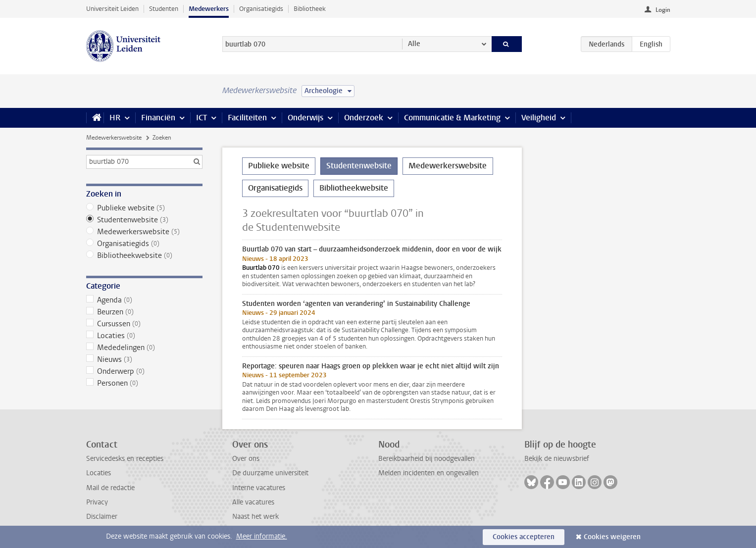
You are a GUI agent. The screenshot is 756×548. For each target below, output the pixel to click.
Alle (414, 44)
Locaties (144, 336)
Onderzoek (364, 118)
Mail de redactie (110, 488)
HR (115, 118)
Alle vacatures (253, 502)
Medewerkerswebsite (114, 138)
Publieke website (144, 208)
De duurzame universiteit (270, 473)
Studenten (164, 9)
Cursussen (144, 324)
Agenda (144, 300)
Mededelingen (144, 348)
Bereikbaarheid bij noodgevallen (427, 459)
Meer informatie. (262, 536)
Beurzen (144, 312)
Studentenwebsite (144, 220)
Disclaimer (102, 517)
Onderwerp (144, 371)
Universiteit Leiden (112, 9)
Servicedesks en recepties (125, 459)
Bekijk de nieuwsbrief (557, 459)
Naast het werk (255, 517)
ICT (202, 118)
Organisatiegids (261, 9)
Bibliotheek (310, 9)
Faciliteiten (247, 118)
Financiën (158, 118)
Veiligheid (539, 118)
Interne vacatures (259, 488)
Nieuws (144, 359)
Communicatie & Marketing (452, 118)
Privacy (97, 502)
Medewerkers (209, 9)
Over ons (246, 459)
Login (663, 10)
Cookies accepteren (524, 537)
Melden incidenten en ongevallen (428, 473)
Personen (144, 383)
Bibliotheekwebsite (144, 255)
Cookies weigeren (612, 537)
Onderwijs (305, 118)
